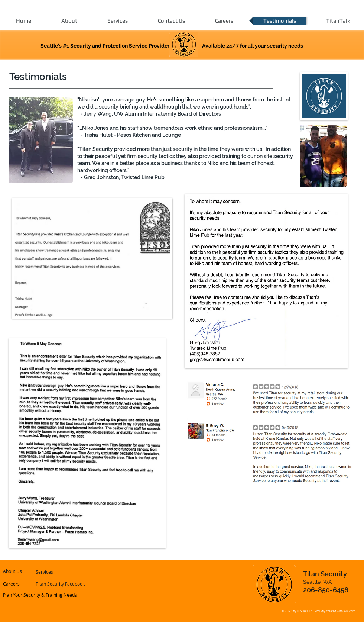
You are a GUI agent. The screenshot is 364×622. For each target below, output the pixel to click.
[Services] (56, 572)
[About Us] (24, 571)
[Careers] (23, 584)
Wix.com (349, 611)
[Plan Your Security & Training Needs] (40, 595)
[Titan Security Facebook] (60, 584)
